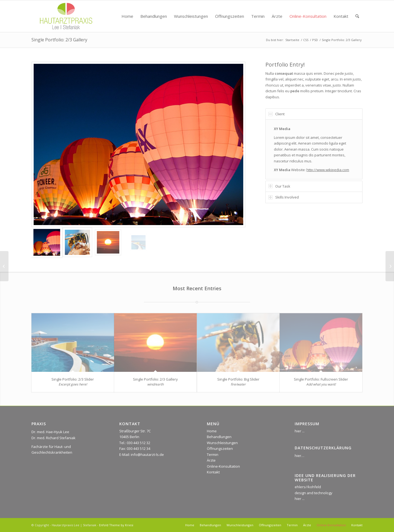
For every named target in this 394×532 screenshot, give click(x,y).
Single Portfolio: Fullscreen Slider (321, 379)
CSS (306, 40)
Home (212, 431)
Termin (213, 455)
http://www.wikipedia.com (328, 170)
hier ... (300, 431)
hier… (299, 456)
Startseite (292, 40)
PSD (315, 40)
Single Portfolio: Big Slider (238, 379)
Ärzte (211, 460)
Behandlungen (219, 437)
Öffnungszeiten (220, 448)
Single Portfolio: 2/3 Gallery (59, 40)
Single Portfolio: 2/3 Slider (73, 379)
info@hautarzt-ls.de (147, 455)
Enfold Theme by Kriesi (116, 525)
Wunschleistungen (222, 443)
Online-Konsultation (223, 466)
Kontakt (213, 472)
